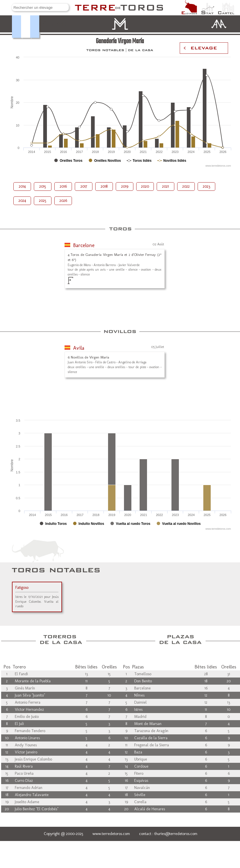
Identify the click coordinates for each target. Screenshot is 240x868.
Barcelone (84, 245)
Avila (79, 348)
